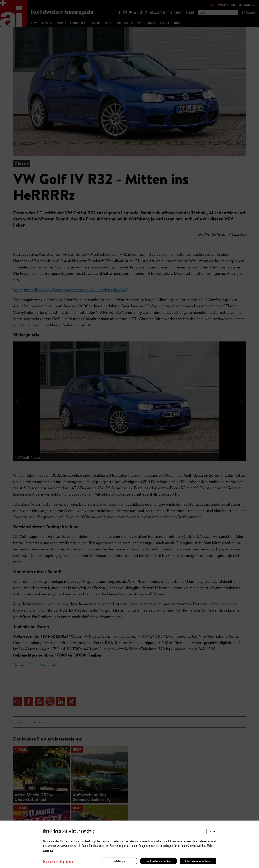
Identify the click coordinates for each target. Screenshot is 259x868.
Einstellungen (119, 861)
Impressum (67, 861)
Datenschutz (50, 861)
